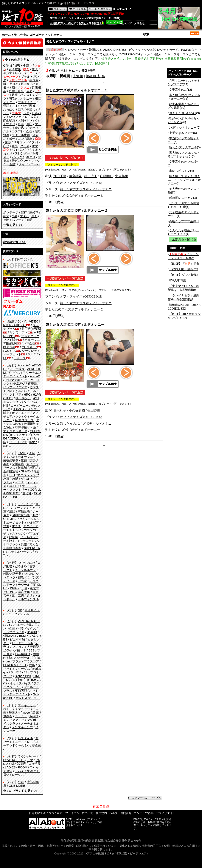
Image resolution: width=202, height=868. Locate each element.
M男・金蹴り (23, 66)
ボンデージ (11, 212)
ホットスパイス (20, 683)
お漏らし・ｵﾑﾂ (28, 120)
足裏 (15, 95)
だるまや (21, 566)
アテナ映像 (17, 369)
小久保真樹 (77, 410)
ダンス (25, 146)
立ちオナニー (27, 102)
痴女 (15, 88)
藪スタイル (25, 738)
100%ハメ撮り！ (15, 650)
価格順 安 (93, 76)
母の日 (33, 625)
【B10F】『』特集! (185, 264)
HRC (27, 395)
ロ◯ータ (21, 73)
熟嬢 (24, 544)
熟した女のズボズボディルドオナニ (86, 189)
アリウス (14, 373)
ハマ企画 (29, 343)
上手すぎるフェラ (181, 133)
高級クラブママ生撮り (184, 221)
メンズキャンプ (22, 727)
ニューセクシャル (17, 614)
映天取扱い (23, 398)
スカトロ (22, 117)
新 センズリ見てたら (183, 147)
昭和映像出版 (21, 515)
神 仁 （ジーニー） (22, 541)
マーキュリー (27, 705)
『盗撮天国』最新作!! (184, 269)
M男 (15, 216)
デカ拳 (22, 581)
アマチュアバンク (21, 415)
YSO (21, 782)
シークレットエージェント (22, 521)
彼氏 (29, 220)
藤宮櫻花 (75, 176)
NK (20, 610)
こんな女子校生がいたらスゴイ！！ (183, 232)
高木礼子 (60, 410)
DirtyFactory (27, 563)
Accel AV (24, 365)
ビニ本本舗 (17, 639)
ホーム (6, 35)
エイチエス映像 (21, 422)
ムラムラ (21, 716)
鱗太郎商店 (18, 764)
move (26, 713)
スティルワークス (20, 552)
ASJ (36, 398)
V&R (32, 665)
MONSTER (29, 347)
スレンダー (22, 153)
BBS (31, 650)
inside (33, 442)
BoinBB (32, 632)
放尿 (33, 117)
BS (5, 639)
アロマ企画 (12, 380)
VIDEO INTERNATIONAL (22, 323)
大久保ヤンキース (15, 431)
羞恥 (15, 146)
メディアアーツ (14, 720)
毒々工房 (18, 596)
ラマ (30, 760)
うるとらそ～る (25, 391)
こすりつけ (19, 106)
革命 (32, 453)
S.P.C (7, 446)
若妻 (29, 91)
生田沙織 (94, 410)
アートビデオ (18, 442)
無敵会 (8, 716)
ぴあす (35, 636)
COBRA (10, 351)
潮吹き (13, 98)
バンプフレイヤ (14, 632)
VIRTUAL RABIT (29, 621)
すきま (16, 526)
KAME (22, 453)
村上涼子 (91, 176)
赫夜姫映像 (11, 460)
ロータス (18, 775)
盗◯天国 (24, 592)
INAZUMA (19, 384)
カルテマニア (27, 457)
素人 (35, 69)
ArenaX (35, 376)
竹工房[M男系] (31, 329)
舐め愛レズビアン (181, 198)
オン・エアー (21, 413)
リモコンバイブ (24, 142)
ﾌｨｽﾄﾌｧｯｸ (18, 157)
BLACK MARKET (15, 665)
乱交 (6, 216)
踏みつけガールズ (21, 658)
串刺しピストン (180, 171)
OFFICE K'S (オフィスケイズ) (22, 433)
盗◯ (29, 124)
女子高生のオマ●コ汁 (183, 162)
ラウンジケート (28, 756)
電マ (35, 146)
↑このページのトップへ (145, 798)
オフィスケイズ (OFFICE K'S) (81, 183)
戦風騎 (13, 537)
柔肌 (34, 216)
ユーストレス (24, 742)
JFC (35, 515)
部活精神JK (23, 654)
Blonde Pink (23, 676)
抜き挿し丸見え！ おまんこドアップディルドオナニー (184, 180)
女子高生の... (178, 90)
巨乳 (21, 109)
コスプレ (18, 131)
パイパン (18, 150)
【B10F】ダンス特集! (183, 275)
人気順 (78, 76)
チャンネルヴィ (25, 570)
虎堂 (29, 596)
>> (13, 225)
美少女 (8, 73)
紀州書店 (18, 464)
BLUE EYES (19, 672)
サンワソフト (19, 332)
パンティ (18, 220)
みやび (34, 716)
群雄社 (27, 493)
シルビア (33, 522)
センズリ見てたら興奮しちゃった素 (183, 205)
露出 (29, 139)
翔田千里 (60, 176)
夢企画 (37, 745)
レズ (26, 113)
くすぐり (9, 124)
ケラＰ (19, 482)
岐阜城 (22, 468)
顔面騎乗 (9, 120)
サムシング (25, 504)
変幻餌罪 (21, 691)
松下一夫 (9, 709)
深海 (6, 526)
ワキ (29, 150)
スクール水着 (21, 135)
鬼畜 (8, 142)
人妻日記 (33, 647)
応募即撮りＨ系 (25, 427)
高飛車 (34, 212)
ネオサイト (32, 610)
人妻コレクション (21, 645)
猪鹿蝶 (32, 384)
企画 (29, 131)
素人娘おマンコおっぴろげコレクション (183, 154)
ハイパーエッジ (16, 625)
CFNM (8, 66)
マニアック (25, 709)
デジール (24, 585)
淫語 (6, 106)
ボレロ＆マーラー (28, 698)
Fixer (19, 680)
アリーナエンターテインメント (22, 374)
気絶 (21, 124)
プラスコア (31, 661)
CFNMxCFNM (13, 519)
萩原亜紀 (106, 176)
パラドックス (27, 628)
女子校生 (15, 69)
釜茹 (24, 460)
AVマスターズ (24, 420)
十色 (24, 588)
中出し (31, 109)
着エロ (31, 157)
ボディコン (16, 139)
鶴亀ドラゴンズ (28, 577)
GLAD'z (26, 471)
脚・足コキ (11, 84)
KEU (12, 475)
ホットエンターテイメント (21, 692)
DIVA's (14, 588)
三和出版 (9, 512)
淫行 (24, 212)
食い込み (21, 128)
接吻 (6, 220)
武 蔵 (36, 713)
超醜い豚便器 (12, 574)
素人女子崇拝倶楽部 (21, 546)
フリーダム (22, 669)
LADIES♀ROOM (16, 767)
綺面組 (34, 468)
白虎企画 (9, 347)
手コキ (34, 80)
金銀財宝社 (11, 471)
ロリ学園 (34, 764)
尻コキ (25, 84)
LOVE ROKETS (14, 760)
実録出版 (24, 512)
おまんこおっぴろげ (183, 113)
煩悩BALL (10, 636)
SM (11, 117)
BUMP (23, 636)
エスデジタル (12, 402)
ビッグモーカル (22, 643)
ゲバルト (27, 479)
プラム (17, 661)
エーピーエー (20, 406)
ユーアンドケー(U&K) (21, 744)
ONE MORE (17, 786)
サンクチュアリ (28, 508)
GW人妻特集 (178, 280)
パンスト (26, 95)
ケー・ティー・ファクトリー (20, 488)
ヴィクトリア (12, 395)
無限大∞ (14, 713)
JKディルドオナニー (183, 128)
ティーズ (20, 358)
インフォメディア (15, 387)
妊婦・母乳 (16, 91)
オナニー (26, 98)
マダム (24, 216)
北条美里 (122, 176)
